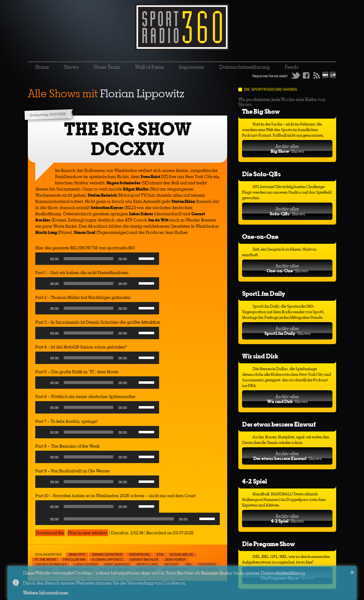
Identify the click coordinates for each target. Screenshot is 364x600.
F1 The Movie (46, 560)
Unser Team (107, 67)
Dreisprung (139, 555)
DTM (160, 555)
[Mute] (134, 259)
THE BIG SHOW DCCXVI (128, 139)
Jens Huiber (175, 560)
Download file (50, 533)
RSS (317, 75)
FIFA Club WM (74, 560)
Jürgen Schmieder (51, 565)
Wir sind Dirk (260, 356)
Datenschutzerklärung (245, 67)
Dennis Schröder (107, 555)
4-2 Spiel (254, 481)
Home (42, 67)
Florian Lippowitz (107, 560)
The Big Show (261, 111)
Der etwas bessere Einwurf (279, 424)
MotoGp (171, 565)
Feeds (292, 67)
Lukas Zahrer (86, 565)
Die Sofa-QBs (261, 174)
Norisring (207, 565)
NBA (188, 565)
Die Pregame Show (269, 544)
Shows (71, 67)
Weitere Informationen (45, 593)
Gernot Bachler (144, 560)
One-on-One (260, 236)
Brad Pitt (77, 555)
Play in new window (88, 533)
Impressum (192, 67)
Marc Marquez (117, 565)
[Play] (43, 259)
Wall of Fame (149, 67)
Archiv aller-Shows (287, 149)
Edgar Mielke (182, 555)
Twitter (296, 75)
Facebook (306, 75)
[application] (97, 260)
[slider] (89, 259)
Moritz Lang (147, 565)
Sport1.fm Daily (264, 293)
